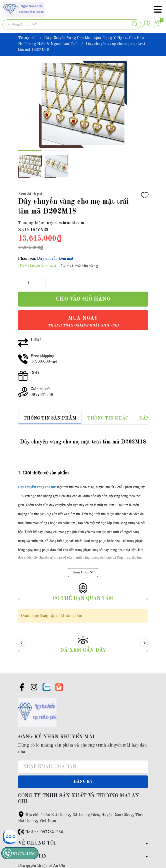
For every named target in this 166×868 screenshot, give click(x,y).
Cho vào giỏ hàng (83, 299)
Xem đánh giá (30, 194)
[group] (83, 104)
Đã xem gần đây (83, 643)
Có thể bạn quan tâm (83, 591)
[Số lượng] (28, 283)
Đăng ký (83, 774)
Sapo (45, 864)
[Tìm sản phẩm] (72, 24)
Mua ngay (83, 321)
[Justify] (135, 24)
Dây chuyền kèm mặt (38, 266)
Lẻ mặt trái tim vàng (79, 266)
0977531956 (52, 824)
